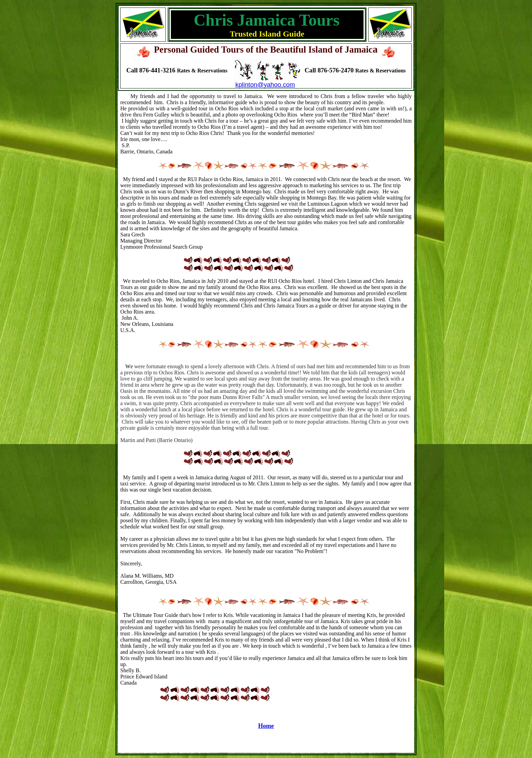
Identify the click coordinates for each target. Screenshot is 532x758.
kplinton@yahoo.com (265, 85)
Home (266, 726)
